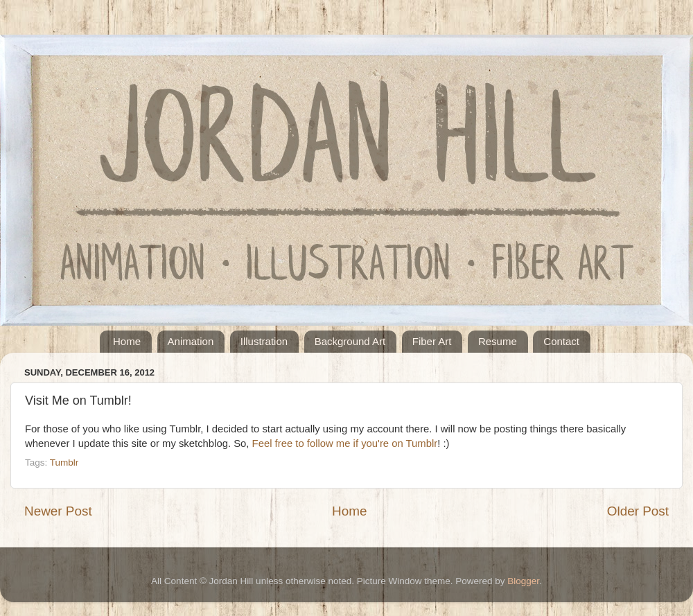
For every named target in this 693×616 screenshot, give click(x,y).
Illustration (264, 341)
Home (127, 341)
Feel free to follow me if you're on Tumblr (345, 443)
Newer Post (58, 511)
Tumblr (64, 463)
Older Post (638, 511)
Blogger (523, 581)
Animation (191, 341)
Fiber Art (432, 341)
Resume (498, 341)
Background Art (350, 341)
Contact (561, 341)
